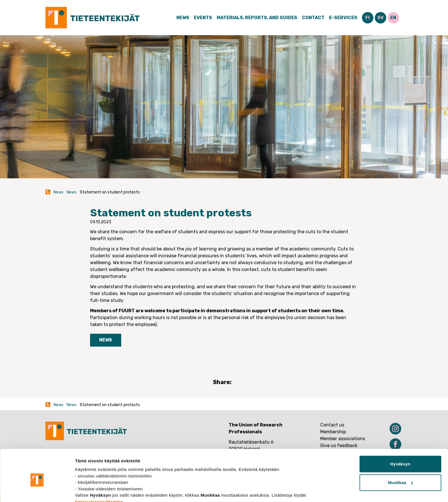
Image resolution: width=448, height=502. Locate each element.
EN (393, 18)
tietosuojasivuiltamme (99, 475)
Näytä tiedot (87, 491)
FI (368, 18)
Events (203, 18)
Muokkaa (401, 456)
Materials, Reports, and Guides (257, 18)
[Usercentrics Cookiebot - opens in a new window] (37, 491)
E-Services (343, 18)
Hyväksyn (400, 437)
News (183, 18)
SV (381, 18)
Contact (313, 18)
